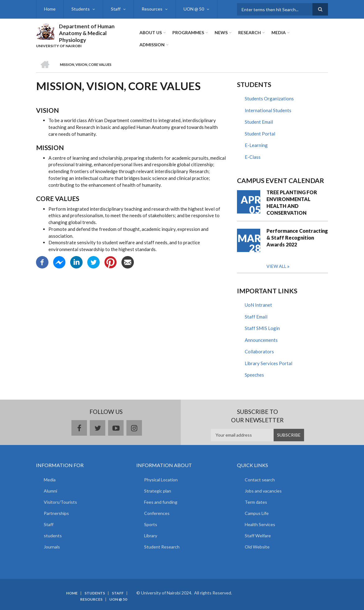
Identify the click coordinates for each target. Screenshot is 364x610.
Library (151, 536)
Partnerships (56, 513)
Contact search (260, 480)
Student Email (259, 122)
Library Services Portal (268, 363)
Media (279, 32)
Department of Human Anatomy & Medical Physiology (87, 33)
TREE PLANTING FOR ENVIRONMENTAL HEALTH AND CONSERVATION (292, 202)
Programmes (188, 32)
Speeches (254, 375)
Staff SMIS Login (262, 328)
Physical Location (161, 480)
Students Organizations (269, 99)
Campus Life (257, 513)
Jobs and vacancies (263, 491)
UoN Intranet (258, 305)
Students (81, 9)
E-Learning (256, 145)
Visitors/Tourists (60, 502)
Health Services (260, 524)
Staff (116, 9)
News (221, 32)
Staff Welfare (258, 536)
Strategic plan (158, 491)
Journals (52, 547)
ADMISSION (152, 45)
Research (250, 32)
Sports (151, 524)
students (53, 536)
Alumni (50, 491)
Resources (152, 9)
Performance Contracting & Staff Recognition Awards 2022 (297, 238)
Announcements (261, 340)
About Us (151, 32)
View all (276, 266)
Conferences (157, 513)
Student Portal (260, 134)
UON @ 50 (194, 9)
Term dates (256, 502)
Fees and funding (161, 502)
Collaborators (259, 351)
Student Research (162, 547)
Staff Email (256, 317)
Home (50, 9)
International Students (268, 110)
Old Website (257, 547)
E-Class (253, 157)
